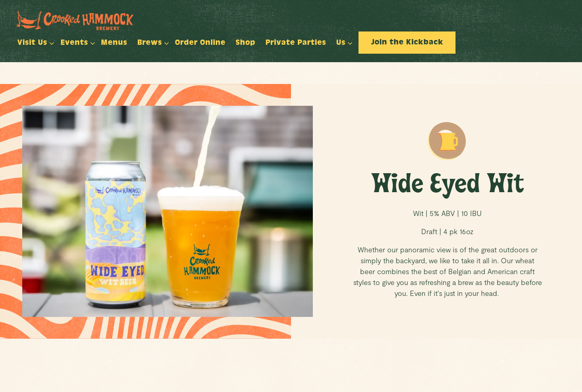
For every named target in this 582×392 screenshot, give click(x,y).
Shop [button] (246, 43)
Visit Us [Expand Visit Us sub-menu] (34, 42)
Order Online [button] (200, 43)
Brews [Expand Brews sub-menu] (151, 42)
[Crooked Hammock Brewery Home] (84, 19)
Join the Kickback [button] (407, 43)
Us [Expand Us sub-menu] (343, 42)
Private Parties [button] (296, 43)
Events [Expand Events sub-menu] (76, 42)
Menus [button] (114, 43)
